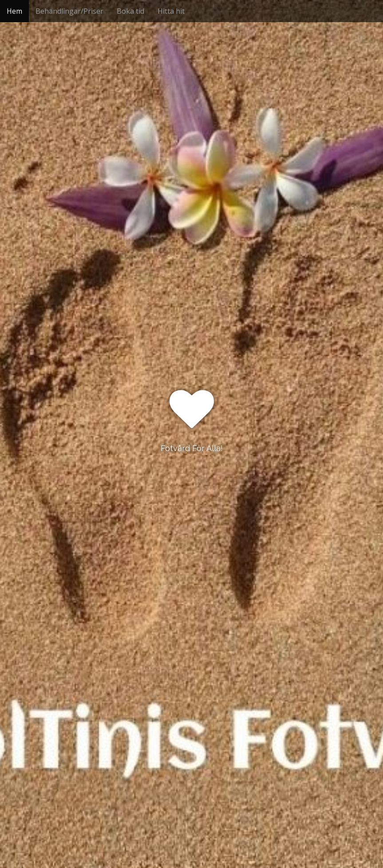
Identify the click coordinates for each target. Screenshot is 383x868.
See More (192, 484)
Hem (14, 11)
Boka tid (130, 11)
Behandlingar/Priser (69, 11)
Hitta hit (171, 11)
